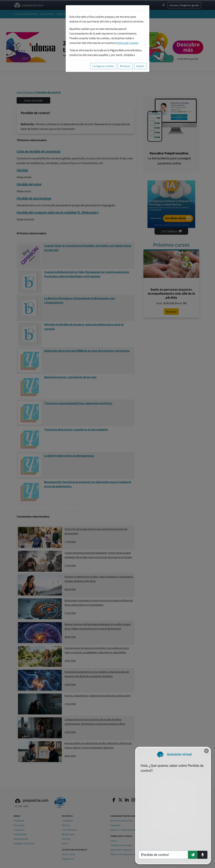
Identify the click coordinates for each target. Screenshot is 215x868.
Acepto (140, 66)
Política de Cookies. (127, 43)
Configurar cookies (103, 66)
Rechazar (125, 66)
